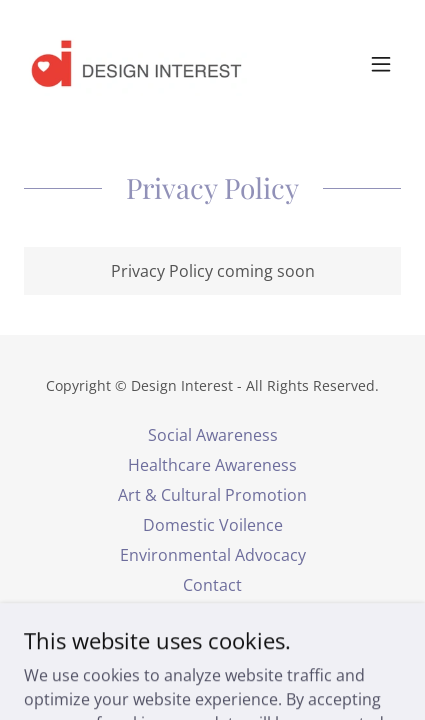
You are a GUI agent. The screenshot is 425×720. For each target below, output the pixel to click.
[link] (136, 64)
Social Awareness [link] (213, 435)
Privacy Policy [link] (213, 615)
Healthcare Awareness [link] (212, 465)
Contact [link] (212, 585)
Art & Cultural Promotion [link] (212, 495)
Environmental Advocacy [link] (213, 555)
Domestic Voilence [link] (213, 525)
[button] (381, 64)
